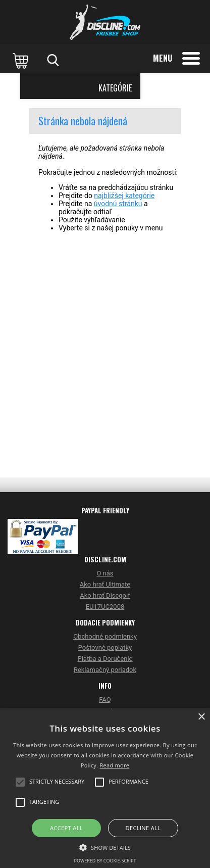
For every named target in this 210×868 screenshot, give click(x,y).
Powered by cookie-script (105, 861)
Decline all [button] (143, 828)
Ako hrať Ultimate (105, 584)
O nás (105, 573)
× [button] (201, 717)
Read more (114, 765)
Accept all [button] (66, 828)
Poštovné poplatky (105, 647)
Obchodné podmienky (105, 636)
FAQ (105, 700)
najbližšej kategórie (124, 196)
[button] (105, 847)
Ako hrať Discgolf (105, 595)
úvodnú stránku (118, 204)
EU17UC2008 (105, 607)
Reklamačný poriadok (105, 670)
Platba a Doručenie (105, 659)
